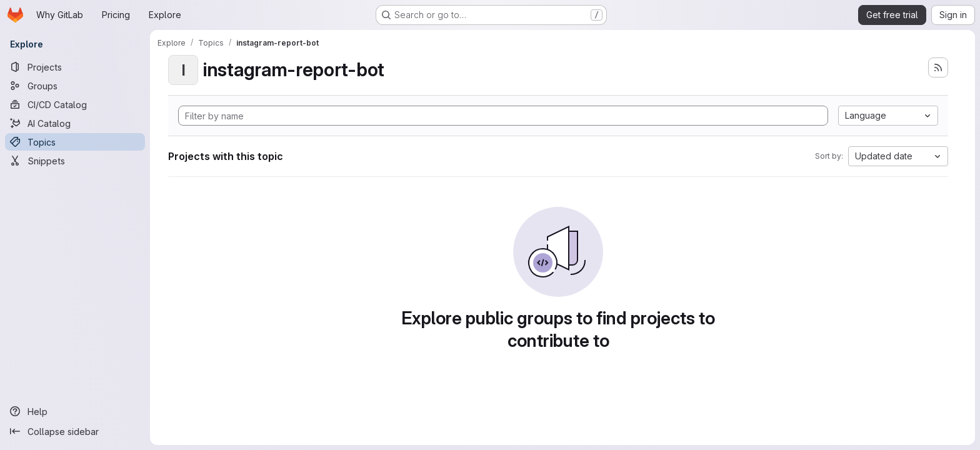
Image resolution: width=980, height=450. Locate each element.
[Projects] (75, 67)
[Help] (75, 411)
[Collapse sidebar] (75, 431)
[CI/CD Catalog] (75, 104)
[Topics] (75, 142)
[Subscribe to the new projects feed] (938, 67)
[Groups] (75, 86)
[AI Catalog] (75, 123)
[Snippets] (75, 161)
